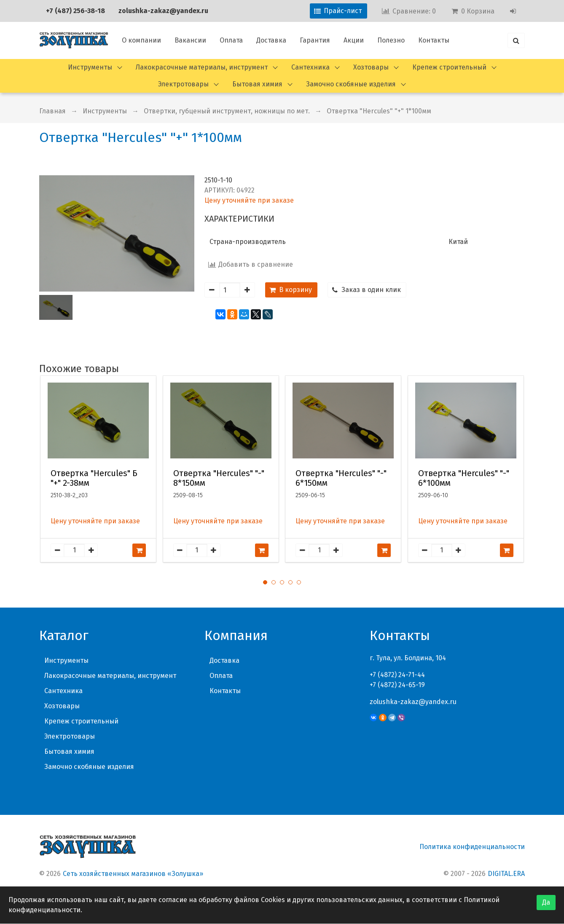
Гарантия (315, 40)
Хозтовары (371, 67)
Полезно (391, 40)
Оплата (231, 40)
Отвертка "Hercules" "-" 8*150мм (219, 478)
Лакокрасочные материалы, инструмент (202, 67)
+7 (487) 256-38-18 (75, 11)
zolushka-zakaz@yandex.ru (163, 11)
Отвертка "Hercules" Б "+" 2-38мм (94, 478)
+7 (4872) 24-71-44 (397, 675)
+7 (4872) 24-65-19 (397, 685)
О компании (141, 40)
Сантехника (310, 67)
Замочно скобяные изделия (351, 84)
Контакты (434, 40)
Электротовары (183, 84)
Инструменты (90, 67)
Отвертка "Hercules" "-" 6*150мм (341, 478)
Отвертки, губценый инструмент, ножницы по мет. (227, 111)
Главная (52, 111)
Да (546, 902)
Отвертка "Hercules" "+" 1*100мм (379, 111)
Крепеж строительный (449, 67)
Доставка (271, 40)
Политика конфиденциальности (472, 847)
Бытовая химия (257, 84)
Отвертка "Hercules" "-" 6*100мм (464, 478)
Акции (354, 40)
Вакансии (190, 40)
